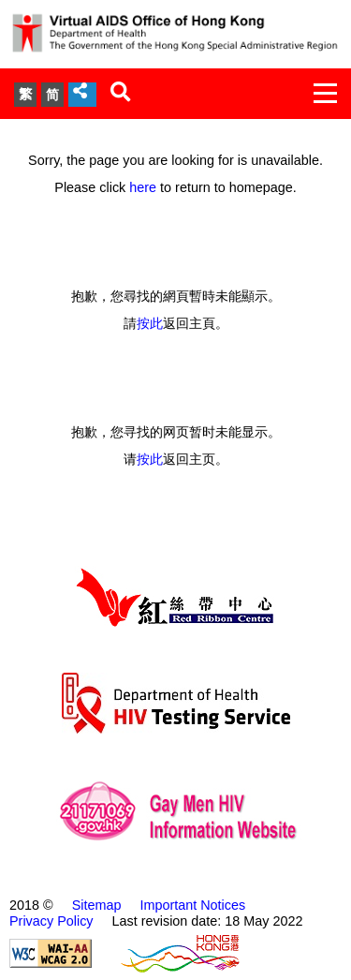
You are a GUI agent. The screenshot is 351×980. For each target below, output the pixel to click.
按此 (150, 323)
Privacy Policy (51, 921)
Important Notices (192, 905)
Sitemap (97, 905)
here (143, 187)
